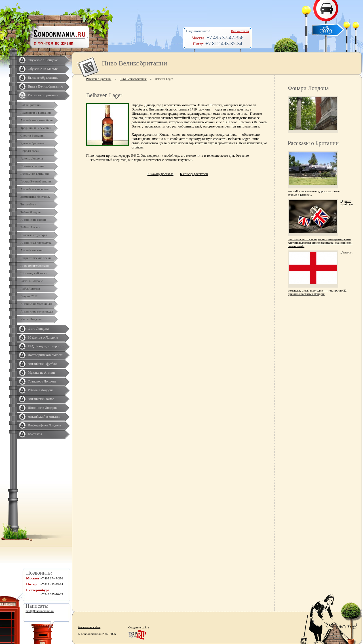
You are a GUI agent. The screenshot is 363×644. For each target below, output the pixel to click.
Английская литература (36, 243)
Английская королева (34, 189)
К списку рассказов (194, 174)
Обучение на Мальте (43, 69)
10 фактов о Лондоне (43, 337)
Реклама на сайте (89, 627)
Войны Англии (30, 227)
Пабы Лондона (30, 288)
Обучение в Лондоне (43, 60)
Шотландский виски (34, 273)
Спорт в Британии (32, 135)
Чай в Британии (31, 105)
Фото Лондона (38, 329)
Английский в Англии (44, 416)
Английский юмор (41, 399)
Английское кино (32, 250)
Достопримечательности (46, 355)
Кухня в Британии (32, 143)
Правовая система (32, 166)
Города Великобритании (36, 181)
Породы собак (30, 151)
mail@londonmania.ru (40, 611)
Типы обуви (28, 204)
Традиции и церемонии (36, 128)
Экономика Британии (35, 174)
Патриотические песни (36, 258)
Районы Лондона (32, 158)
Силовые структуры (34, 235)
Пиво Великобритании (35, 265)
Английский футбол (42, 364)
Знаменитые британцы (35, 197)
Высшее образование (43, 78)
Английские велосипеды (37, 311)
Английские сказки (33, 220)
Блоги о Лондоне (32, 281)
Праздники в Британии (36, 112)
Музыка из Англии (41, 373)
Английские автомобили (37, 120)
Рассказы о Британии (43, 95)
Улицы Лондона (31, 319)
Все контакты (240, 31)
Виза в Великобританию (45, 86)
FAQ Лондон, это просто (46, 346)
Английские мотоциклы (36, 304)
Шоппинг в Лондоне (43, 408)
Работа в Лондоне (41, 390)
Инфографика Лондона (44, 425)
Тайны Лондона (31, 212)
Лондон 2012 (29, 296)
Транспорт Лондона (42, 381)
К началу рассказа (161, 174)
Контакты (35, 434)
